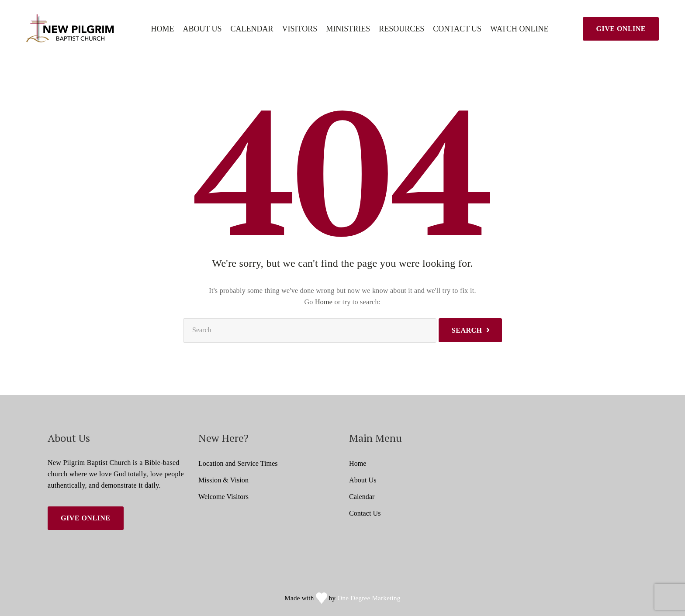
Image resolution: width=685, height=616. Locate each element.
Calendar (252, 29)
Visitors (300, 29)
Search (467, 330)
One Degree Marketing (369, 598)
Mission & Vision (223, 480)
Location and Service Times (238, 463)
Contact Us (457, 29)
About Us (202, 29)
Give (621, 29)
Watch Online (519, 29)
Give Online (86, 518)
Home (162, 29)
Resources (401, 29)
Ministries (348, 29)
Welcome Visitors (223, 497)
